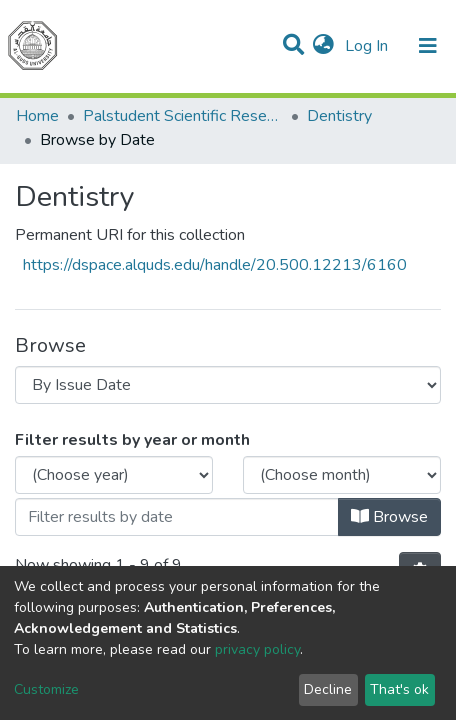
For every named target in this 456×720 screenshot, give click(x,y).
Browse (389, 517)
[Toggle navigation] (428, 46)
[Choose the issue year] (114, 475)
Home (37, 116)
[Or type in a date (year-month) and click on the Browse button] (177, 517)
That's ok (399, 689)
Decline (328, 689)
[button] (323, 46)
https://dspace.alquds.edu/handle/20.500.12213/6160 (215, 265)
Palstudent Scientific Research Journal (183, 116)
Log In (368, 46)
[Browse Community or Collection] (228, 385)
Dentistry (339, 116)
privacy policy (257, 649)
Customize (46, 689)
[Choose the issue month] (342, 475)
